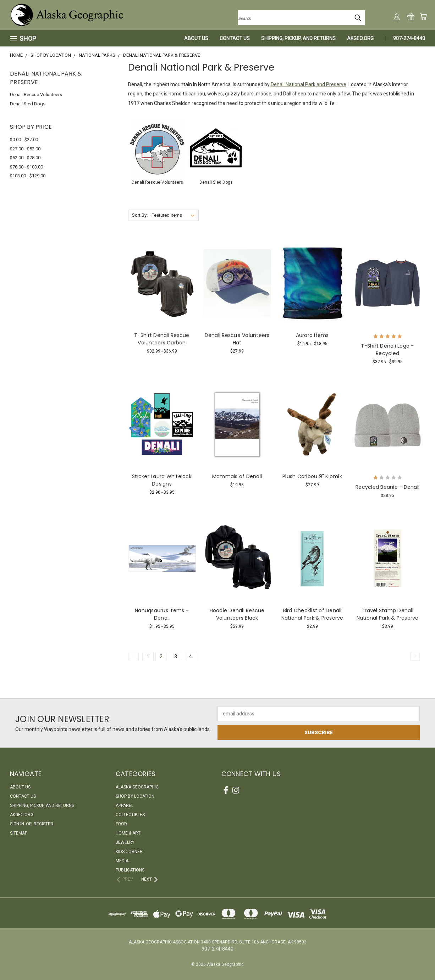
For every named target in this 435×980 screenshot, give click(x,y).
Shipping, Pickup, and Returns (298, 38)
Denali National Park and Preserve (309, 84)
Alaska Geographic (137, 787)
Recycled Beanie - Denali (387, 487)
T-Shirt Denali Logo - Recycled (387, 350)
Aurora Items (312, 335)
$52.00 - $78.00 (25, 158)
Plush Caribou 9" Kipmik (312, 476)
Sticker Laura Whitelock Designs (162, 480)
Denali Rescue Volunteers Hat (237, 339)
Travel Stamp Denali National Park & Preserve (388, 614)
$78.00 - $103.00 (26, 167)
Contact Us (235, 38)
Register (43, 824)
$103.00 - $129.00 (28, 176)
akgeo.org (360, 38)
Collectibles (130, 815)
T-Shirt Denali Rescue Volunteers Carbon (162, 339)
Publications (130, 870)
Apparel (125, 805)
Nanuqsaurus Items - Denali (162, 614)
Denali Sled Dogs (28, 104)
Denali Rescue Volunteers (36, 95)
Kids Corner (129, 852)
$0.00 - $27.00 (24, 140)
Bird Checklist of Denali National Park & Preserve (312, 614)
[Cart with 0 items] (423, 17)
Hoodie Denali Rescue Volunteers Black (237, 614)
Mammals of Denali (237, 476)
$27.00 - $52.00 (25, 149)
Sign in (18, 824)
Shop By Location (135, 796)
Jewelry (125, 842)
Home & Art (128, 833)
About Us (196, 38)
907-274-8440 (409, 38)
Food (121, 824)
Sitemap (19, 833)
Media (122, 861)
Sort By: (140, 215)
